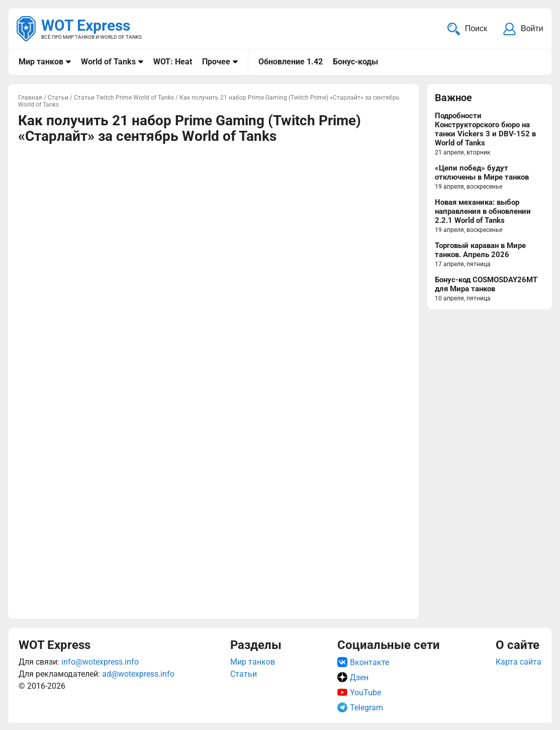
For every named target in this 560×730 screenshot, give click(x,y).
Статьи (244, 674)
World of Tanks (108, 62)
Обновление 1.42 (291, 62)
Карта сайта (519, 662)
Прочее (216, 62)
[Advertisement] (213, 222)
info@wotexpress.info (100, 662)
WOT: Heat (173, 62)
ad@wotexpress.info (138, 674)
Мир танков (41, 62)
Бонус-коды (355, 62)
